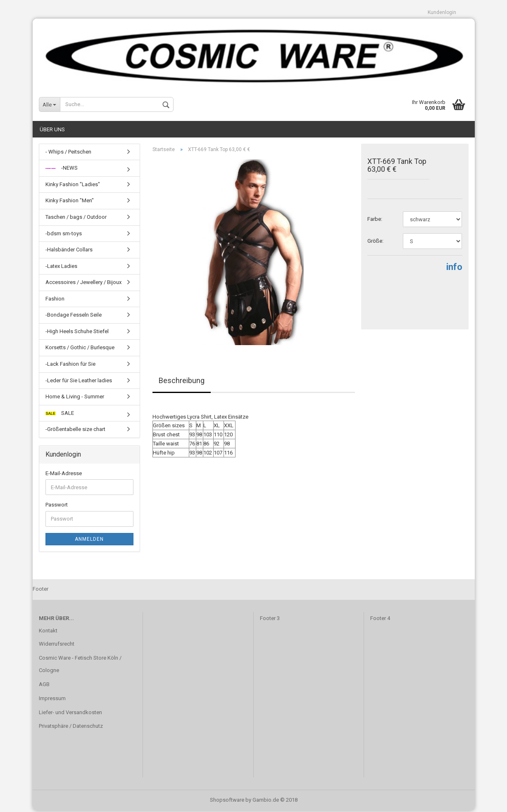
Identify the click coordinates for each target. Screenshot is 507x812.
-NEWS (62, 169)
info (454, 269)
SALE (60, 414)
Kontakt (48, 632)
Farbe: (375, 221)
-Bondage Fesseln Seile (74, 316)
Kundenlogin (442, 12)
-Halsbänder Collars (69, 251)
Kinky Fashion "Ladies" (73, 186)
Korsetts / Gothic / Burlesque (80, 349)
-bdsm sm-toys (64, 235)
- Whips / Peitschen (68, 153)
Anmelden (89, 540)
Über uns (52, 131)
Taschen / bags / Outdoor (76, 218)
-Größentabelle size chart (75, 431)
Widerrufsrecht (57, 645)
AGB (44, 685)
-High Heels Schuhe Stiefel (77, 333)
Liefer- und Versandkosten (70, 714)
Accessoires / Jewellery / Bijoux (83, 284)
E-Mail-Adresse (64, 475)
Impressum (52, 700)
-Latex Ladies (61, 267)
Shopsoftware (227, 801)
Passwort (57, 506)
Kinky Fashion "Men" (70, 202)
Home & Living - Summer (75, 398)
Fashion (55, 300)
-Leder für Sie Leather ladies (79, 382)
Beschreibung (182, 382)
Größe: (375, 243)
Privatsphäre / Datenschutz (71, 728)
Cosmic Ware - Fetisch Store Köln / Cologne (80, 665)
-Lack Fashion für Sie (70, 365)
